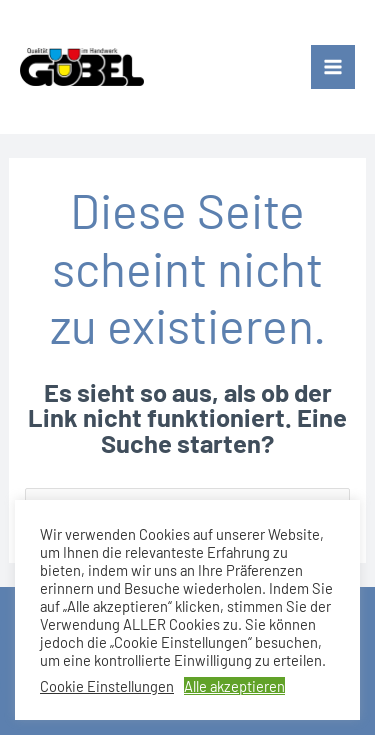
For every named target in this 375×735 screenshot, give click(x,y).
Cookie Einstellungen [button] (107, 686)
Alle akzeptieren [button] (234, 686)
